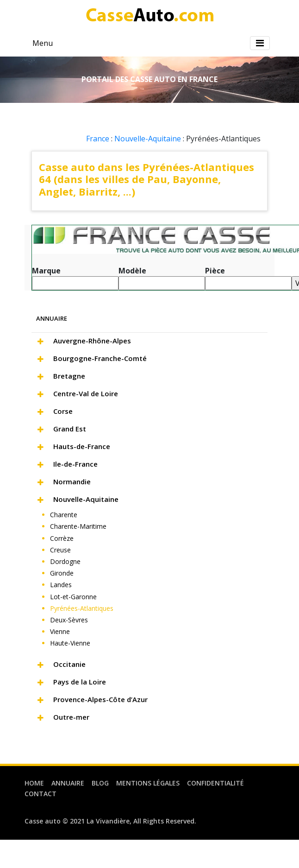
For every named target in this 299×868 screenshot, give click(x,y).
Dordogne (65, 561)
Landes (61, 585)
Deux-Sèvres (69, 620)
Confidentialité (215, 783)
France (98, 139)
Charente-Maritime (78, 526)
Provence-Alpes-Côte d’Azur (100, 699)
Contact (40, 794)
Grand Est (70, 429)
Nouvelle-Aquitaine (148, 139)
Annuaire (68, 783)
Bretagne (69, 376)
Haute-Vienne (70, 643)
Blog (100, 783)
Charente (64, 515)
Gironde (62, 573)
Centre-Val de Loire (86, 393)
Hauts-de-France (82, 446)
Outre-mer (71, 717)
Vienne (60, 631)
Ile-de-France (75, 464)
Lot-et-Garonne (73, 597)
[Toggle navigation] (260, 43)
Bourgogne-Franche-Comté (100, 358)
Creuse (60, 550)
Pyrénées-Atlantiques (82, 608)
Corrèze (62, 538)
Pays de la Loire (80, 682)
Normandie (72, 482)
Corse (63, 411)
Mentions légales (148, 783)
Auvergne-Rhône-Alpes (92, 341)
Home (34, 783)
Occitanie (69, 664)
